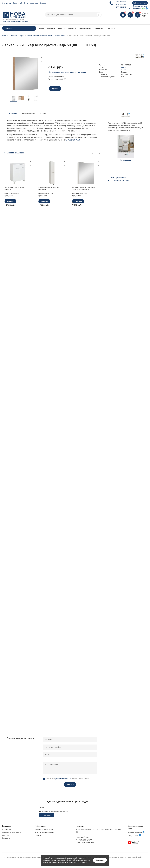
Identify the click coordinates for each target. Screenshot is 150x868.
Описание (13, 113)
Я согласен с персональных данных (68, 779)
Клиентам (99, 28)
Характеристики (28, 113)
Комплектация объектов (44, 830)
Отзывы (43, 3)
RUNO (123, 67)
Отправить (70, 784)
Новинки (51, 28)
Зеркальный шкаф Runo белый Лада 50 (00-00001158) (84, 188)
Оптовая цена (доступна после (67, 72)
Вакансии (6, 835)
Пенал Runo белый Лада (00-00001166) (49, 188)
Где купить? (18, 3)
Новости (72, 28)
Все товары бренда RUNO (119, 180)
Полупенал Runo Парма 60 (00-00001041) (16, 188)
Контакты (111, 28)
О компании (7, 3)
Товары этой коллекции (14, 153)
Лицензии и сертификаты (12, 832)
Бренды (62, 28)
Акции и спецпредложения (45, 832)
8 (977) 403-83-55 (120, 7)
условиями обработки (64, 779)
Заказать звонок (135, 8)
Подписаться (47, 815)
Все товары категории (118, 178)
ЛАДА (123, 70)
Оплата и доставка (31, 3)
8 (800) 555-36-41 (120, 4)
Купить (55, 89)
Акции (41, 28)
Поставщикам (85, 28)
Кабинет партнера (140, 3)
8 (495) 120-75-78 (120, 2)
